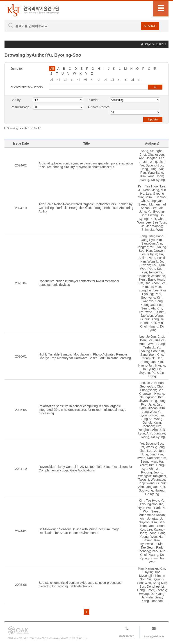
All (52, 69)
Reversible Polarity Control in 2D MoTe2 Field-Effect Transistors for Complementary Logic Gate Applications (85, 469)
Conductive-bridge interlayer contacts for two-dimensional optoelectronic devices (79, 283)
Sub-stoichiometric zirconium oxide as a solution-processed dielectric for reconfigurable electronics (80, 584)
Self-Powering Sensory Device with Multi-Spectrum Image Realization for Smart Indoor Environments (79, 531)
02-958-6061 (127, 636)
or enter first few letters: (27, 87)
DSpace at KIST (155, 44)
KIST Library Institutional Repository (33, 10)
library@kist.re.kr (154, 636)
